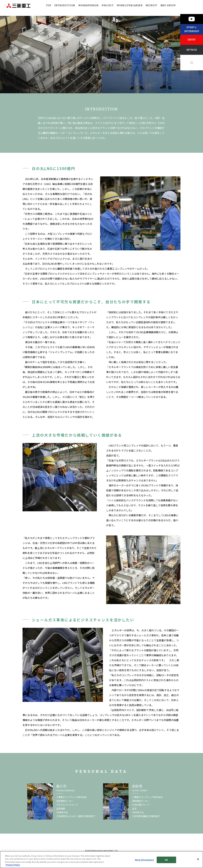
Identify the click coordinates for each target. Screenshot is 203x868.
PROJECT (108, 8)
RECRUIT (152, 8)
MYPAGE (192, 50)
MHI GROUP (168, 8)
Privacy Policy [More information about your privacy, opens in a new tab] (13, 865)
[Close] (198, 859)
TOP (49, 8)
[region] (101, 860)
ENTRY (192, 40)
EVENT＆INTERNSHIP (192, 29)
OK (166, 860)
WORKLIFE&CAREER (130, 8)
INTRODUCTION (65, 8)
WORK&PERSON (88, 8)
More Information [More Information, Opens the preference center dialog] (144, 860)
